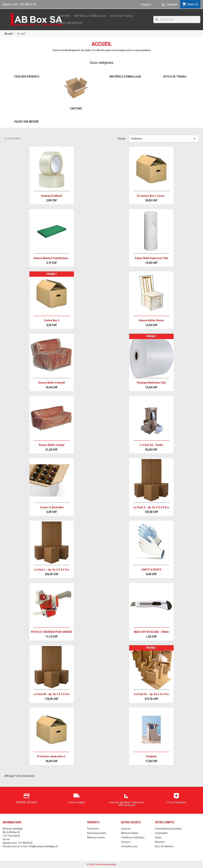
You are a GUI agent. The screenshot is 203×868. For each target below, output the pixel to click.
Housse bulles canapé (52, 445)
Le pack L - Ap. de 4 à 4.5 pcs (52, 570)
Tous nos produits (27, 77)
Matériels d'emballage (90, 16)
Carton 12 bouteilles (52, 507)
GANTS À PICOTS (151, 570)
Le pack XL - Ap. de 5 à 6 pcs (151, 694)
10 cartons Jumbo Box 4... (52, 756)
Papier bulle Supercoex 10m (151, 258)
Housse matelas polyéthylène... (52, 258)
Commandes (161, 833)
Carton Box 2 (52, 320)
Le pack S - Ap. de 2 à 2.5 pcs (151, 507)
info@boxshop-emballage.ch (43, 846)
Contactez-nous (129, 846)
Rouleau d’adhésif (52, 196)
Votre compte (165, 822)
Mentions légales (130, 833)
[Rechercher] (177, 20)
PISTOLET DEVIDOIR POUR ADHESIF (52, 632)
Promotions (93, 829)
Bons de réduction (164, 846)
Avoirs (158, 837)
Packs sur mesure (70, 23)
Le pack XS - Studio (151, 445)
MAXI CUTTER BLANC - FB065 (151, 632)
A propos (126, 842)
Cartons (64, 16)
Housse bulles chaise (151, 320)
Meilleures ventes (96, 837)
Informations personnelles (168, 829)
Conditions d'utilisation (133, 837)
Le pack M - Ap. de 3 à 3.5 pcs (52, 694)
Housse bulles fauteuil (52, 383)
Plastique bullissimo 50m (151, 383)
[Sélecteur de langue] (147, 5)
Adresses (160, 842)
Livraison (126, 829)
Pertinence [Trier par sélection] (164, 139)
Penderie (151, 756)
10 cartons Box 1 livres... (151, 196)
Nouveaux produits (97, 833)
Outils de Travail (122, 16)
